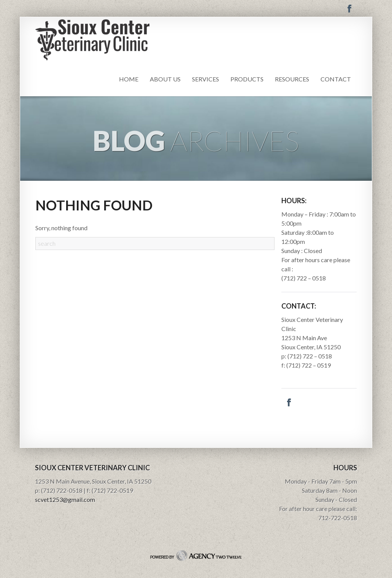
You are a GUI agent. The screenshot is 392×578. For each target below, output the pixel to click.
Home (129, 79)
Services (206, 79)
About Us (165, 79)
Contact (336, 79)
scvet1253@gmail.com (65, 499)
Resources (292, 79)
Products (247, 79)
